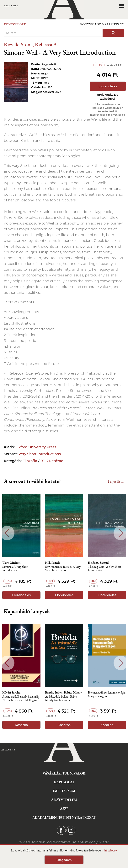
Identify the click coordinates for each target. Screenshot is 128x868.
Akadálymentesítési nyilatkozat (64, 818)
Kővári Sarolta (11, 693)
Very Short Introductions (40, 454)
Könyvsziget (15, 24)
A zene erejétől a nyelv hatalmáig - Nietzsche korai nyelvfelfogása (21, 698)
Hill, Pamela (53, 563)
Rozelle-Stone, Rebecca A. (31, 44)
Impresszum (64, 791)
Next (121, 533)
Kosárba (21, 725)
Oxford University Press (36, 447)
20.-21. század (52, 461)
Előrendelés (108, 86)
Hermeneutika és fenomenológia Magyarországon (107, 694)
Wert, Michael (11, 563)
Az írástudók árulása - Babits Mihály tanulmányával (61, 698)
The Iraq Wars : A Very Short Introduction (104, 569)
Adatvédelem (64, 800)
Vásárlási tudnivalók (64, 773)
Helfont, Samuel (99, 563)
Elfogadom (64, 860)
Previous (7, 533)
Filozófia (30, 461)
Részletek (111, 850)
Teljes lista (115, 481)
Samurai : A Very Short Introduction (15, 569)
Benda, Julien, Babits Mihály (63, 693)
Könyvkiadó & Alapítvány (102, 24)
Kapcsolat (64, 782)
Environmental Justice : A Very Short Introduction (63, 569)
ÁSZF (64, 809)
